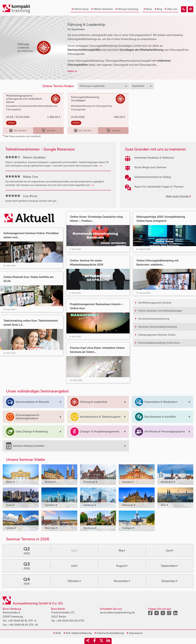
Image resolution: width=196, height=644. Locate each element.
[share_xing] (88, 641)
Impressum (135, 633)
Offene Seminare (102, 9)
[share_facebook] (95, 641)
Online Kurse (80, 9)
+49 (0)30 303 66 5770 (70, 621)
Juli (74, 566)
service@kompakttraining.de (117, 612)
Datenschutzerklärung (109, 633)
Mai (122, 551)
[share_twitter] (101, 641)
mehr (72, 71)
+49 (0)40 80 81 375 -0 (22, 621)
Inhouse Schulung (127, 9)
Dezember (169, 581)
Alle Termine (18, 131)
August (122, 566)
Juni (169, 551)
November (122, 581)
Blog (158, 9)
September (169, 566)
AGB (57, 633)
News (148, 9)
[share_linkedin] (108, 641)
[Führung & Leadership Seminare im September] (184, 9)
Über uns (171, 9)
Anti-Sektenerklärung (78, 633)
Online (11, 123)
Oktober (74, 581)
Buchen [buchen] (48, 131)
